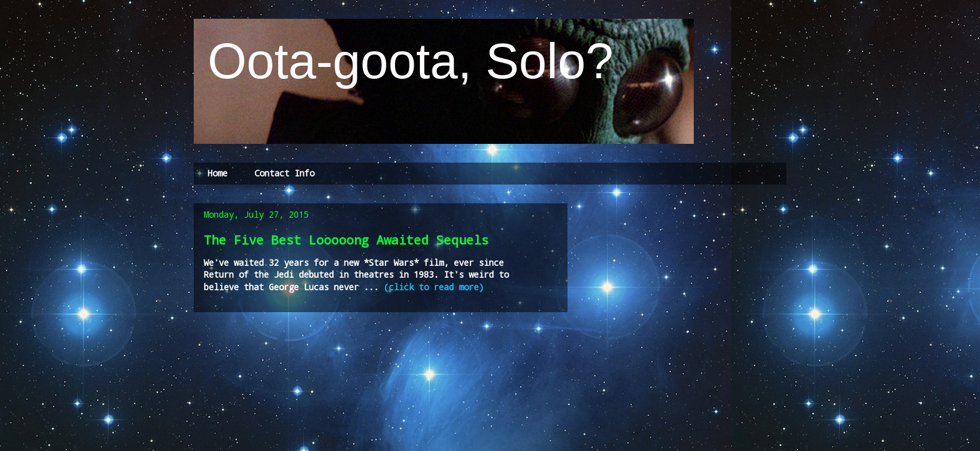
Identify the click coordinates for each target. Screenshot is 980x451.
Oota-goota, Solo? (404, 61)
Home (217, 173)
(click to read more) (431, 287)
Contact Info (284, 173)
